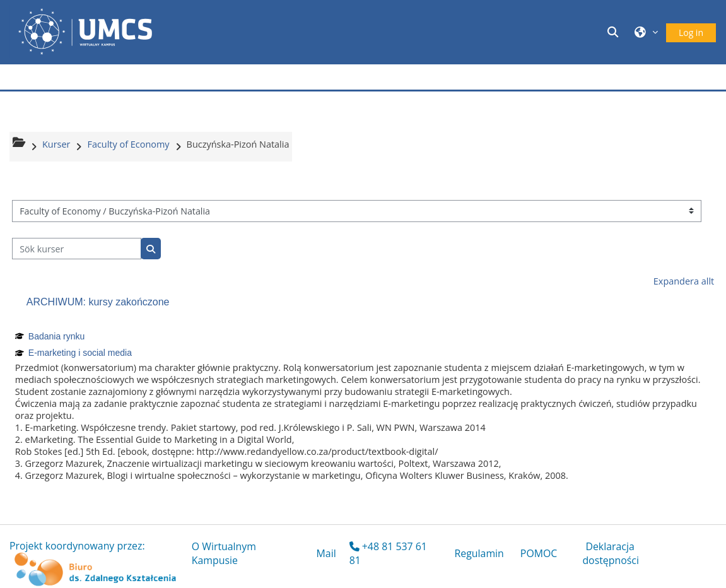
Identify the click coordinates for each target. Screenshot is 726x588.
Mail (326, 553)
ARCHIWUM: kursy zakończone (98, 302)
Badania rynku (57, 336)
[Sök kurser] (77, 249)
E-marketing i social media (80, 353)
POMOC (539, 553)
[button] (615, 32)
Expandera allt (684, 281)
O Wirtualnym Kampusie (224, 553)
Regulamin (479, 553)
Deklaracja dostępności (611, 553)
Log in (691, 32)
